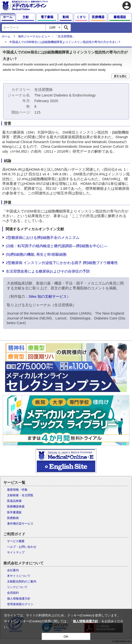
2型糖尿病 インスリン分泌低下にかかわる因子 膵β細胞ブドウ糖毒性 (62, 263)
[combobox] (24, 28)
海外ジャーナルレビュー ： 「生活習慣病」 (47, 36)
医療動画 (13, 518)
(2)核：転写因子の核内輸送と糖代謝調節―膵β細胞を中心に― (57, 246)
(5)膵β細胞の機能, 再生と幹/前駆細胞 (36, 254)
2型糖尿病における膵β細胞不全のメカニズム (43, 238)
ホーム (6, 36)
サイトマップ (16, 552)
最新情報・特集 (17, 490)
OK (66, 637)
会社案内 (13, 570)
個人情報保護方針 (19, 599)
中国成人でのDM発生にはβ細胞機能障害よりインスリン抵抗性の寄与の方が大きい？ (65, 42)
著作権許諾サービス (20, 524)
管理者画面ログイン (20, 604)
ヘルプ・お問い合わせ (22, 547)
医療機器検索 (16, 507)
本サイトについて (19, 576)
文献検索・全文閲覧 (20, 495)
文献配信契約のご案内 (22, 581)
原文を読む (120, 76)
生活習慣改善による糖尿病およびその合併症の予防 (48, 271)
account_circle (127, 6)
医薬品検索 (14, 501)
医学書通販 (14, 512)
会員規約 (13, 593)
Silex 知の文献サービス (48, 296)
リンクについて (17, 587)
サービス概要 (16, 541)
